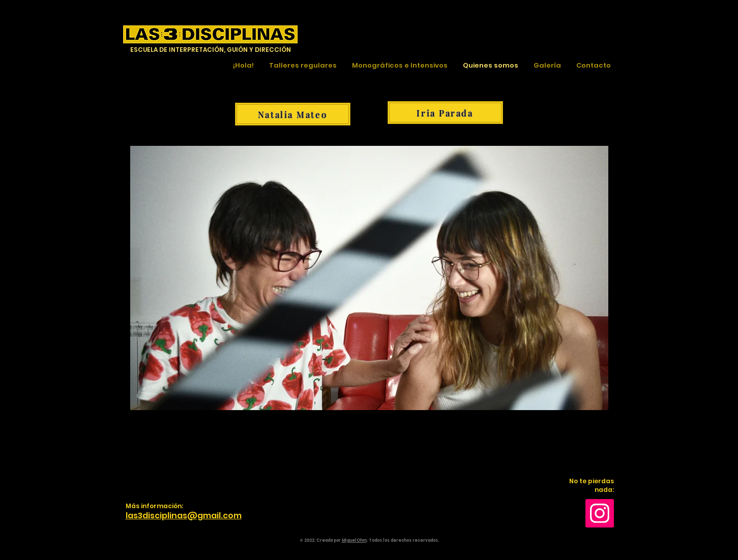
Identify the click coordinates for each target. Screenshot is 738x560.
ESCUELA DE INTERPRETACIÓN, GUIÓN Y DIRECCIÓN (211, 50)
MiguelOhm (354, 540)
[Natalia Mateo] (293, 114)
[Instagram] (600, 513)
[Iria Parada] (445, 113)
